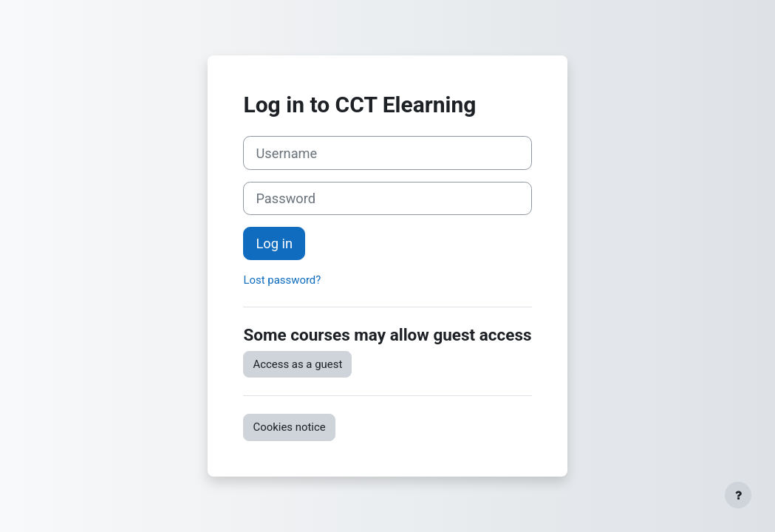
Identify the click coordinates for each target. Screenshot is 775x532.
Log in (274, 243)
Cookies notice (289, 427)
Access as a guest (297, 364)
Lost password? (282, 280)
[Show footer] (738, 495)
